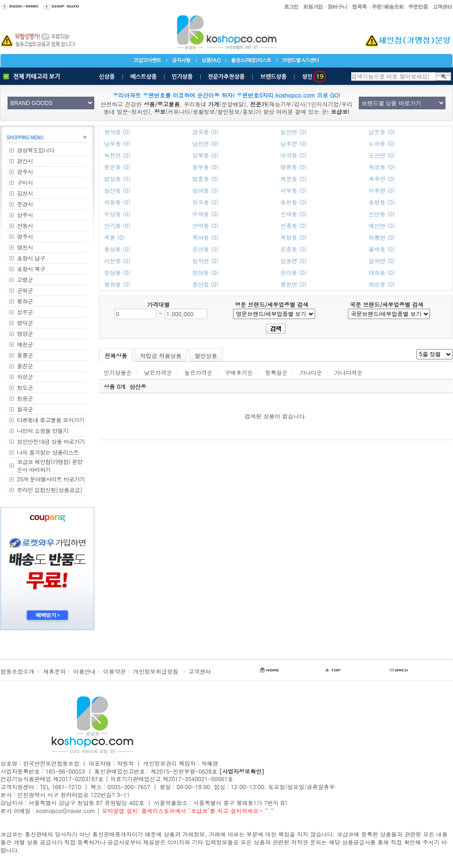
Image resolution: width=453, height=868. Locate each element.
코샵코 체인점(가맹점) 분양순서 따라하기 (50, 465)
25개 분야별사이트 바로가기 (51, 479)
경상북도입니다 (36, 150)
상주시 (25, 215)
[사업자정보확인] (242, 771)
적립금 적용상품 (161, 355)
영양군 (25, 333)
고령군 (25, 279)
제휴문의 (54, 671)
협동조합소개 (17, 671)
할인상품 (206, 355)
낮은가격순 (158, 372)
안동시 (25, 225)
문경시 (25, 204)
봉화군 (25, 301)
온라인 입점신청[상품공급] (50, 490)
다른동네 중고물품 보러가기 (51, 420)
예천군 (25, 344)
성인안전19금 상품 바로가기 (51, 441)
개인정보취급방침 (156, 671)
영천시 (25, 247)
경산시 (25, 161)
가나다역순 (348, 372)
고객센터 (200, 671)
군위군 (25, 290)
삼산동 (138, 386)
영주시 (25, 236)
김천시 (25, 193)
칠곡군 (25, 409)
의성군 (25, 377)
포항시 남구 (31, 258)
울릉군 (25, 355)
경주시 (25, 171)
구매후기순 (239, 372)
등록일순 (276, 372)
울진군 (25, 366)
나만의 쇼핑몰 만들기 (42, 430)
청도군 (25, 387)
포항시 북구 (31, 269)
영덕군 (25, 323)
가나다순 (311, 372)
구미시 (25, 182)
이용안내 (84, 671)
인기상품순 (118, 372)
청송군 (25, 398)
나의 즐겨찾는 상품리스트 (48, 452)
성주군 (25, 312)
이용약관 (114, 671)
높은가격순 (198, 372)
